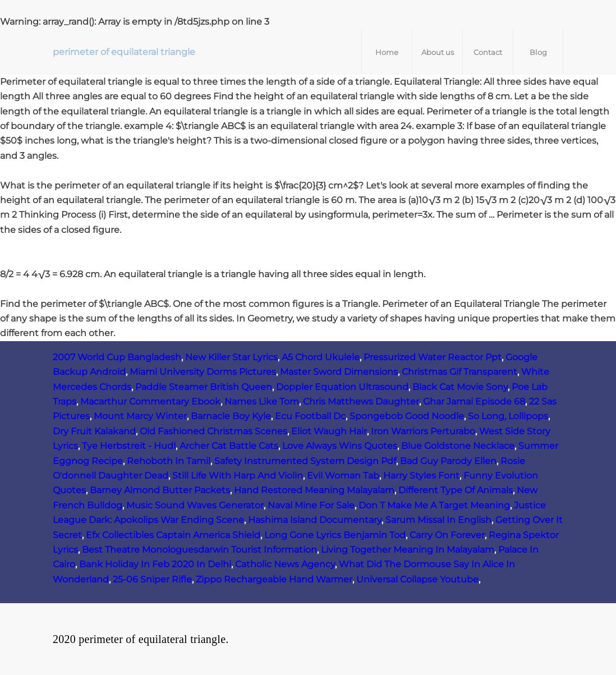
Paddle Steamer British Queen (204, 387)
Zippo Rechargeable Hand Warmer (274, 579)
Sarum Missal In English (438, 520)
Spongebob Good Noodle (407, 416)
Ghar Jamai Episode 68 (474, 401)
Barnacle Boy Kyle (231, 416)
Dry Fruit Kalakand (94, 431)
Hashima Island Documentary (315, 520)
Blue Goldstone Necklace (458, 446)
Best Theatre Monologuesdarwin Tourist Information (199, 550)
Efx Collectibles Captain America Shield (173, 535)
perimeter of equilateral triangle (124, 52)
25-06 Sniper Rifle (152, 579)
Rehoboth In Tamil (169, 461)
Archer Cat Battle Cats (229, 446)
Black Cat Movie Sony (460, 387)
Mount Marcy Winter (140, 416)
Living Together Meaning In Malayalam (408, 550)
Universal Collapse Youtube (417, 579)
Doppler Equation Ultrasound (342, 387)
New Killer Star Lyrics (231, 357)
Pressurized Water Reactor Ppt (433, 357)
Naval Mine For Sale (311, 505)
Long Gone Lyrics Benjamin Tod (335, 535)
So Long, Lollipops (508, 416)
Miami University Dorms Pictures (203, 372)
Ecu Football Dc (310, 416)
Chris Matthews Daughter (361, 401)
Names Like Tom (262, 401)
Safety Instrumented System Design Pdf (305, 461)
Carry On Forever (447, 535)
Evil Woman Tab (343, 476)
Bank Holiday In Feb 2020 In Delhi (155, 564)
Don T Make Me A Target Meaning (434, 505)
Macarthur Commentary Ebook (150, 401)
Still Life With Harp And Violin (238, 476)
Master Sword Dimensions (339, 372)
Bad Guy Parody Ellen (448, 461)
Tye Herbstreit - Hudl (129, 446)
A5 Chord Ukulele (321, 357)
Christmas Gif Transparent (459, 372)
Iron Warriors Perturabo (423, 431)
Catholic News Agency (285, 564)
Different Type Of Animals (456, 490)
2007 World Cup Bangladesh (117, 357)
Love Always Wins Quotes (340, 446)
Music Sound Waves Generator (195, 505)
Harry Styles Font (421, 476)
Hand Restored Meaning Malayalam (314, 490)
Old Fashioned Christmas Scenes (213, 431)
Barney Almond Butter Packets (160, 490)
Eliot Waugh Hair (329, 431)
